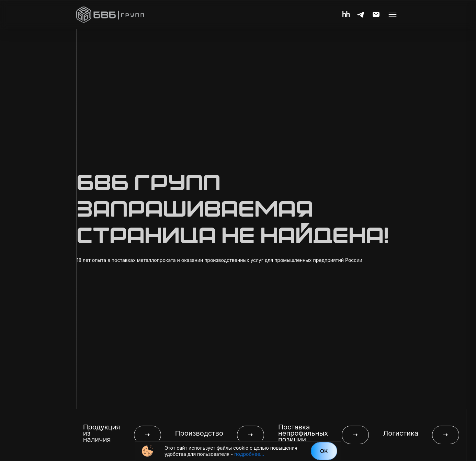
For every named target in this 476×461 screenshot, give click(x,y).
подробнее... (249, 454)
